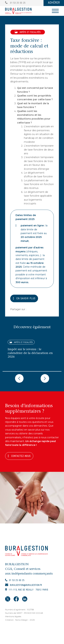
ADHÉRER (54, 3)
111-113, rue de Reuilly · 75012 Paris (28, 590)
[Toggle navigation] (55, 11)
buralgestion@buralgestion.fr (26, 585)
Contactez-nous (21, 456)
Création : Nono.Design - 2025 (20, 620)
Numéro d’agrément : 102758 (20, 610)
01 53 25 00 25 (15, 3)
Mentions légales (13, 616)
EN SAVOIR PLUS (26, 299)
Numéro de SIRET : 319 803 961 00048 (24, 613)
